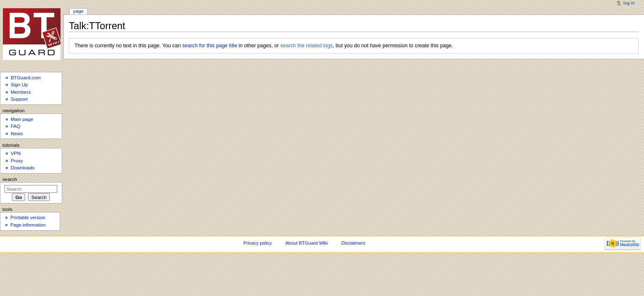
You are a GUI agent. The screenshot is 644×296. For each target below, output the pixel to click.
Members (21, 92)
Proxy (17, 161)
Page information (28, 225)
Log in (629, 3)
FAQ (15, 126)
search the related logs (307, 46)
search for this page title (210, 46)
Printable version (28, 217)
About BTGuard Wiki (307, 243)
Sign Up (19, 84)
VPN (16, 153)
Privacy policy (258, 243)
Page (78, 11)
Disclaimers (353, 243)
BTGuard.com (26, 77)
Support (19, 99)
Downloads (23, 168)
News (17, 133)
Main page (22, 119)
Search (10, 179)
